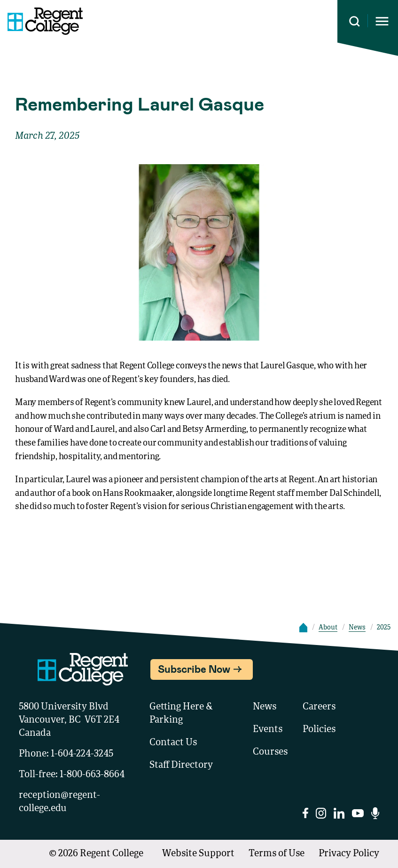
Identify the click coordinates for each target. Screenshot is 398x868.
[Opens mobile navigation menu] (382, 21)
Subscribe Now (194, 669)
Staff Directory (181, 765)
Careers (319, 707)
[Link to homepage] (41, 21)
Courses (270, 752)
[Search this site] (355, 21)
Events (268, 730)
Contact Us (173, 743)
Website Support (198, 854)
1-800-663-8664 (92, 775)
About (328, 628)
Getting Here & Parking (181, 714)
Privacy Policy (349, 854)
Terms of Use (277, 854)
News (357, 628)
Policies (319, 730)
